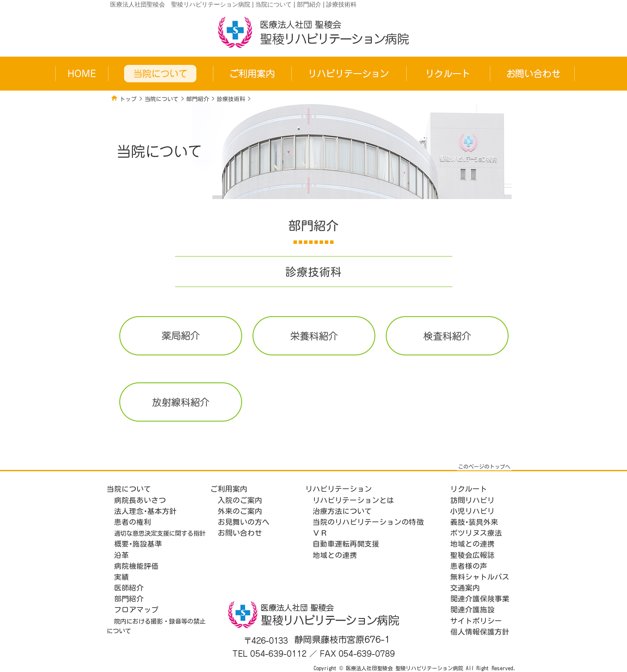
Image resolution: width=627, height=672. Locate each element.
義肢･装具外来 (474, 522)
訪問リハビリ (472, 500)
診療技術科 (231, 99)
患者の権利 (133, 522)
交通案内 (465, 588)
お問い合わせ (240, 533)
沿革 (121, 555)
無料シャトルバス (480, 577)
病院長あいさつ (140, 500)
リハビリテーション (339, 489)
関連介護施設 (472, 610)
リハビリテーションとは (353, 500)
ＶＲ (320, 533)
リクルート (469, 489)
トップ (128, 99)
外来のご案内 (240, 511)
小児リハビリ (472, 511)
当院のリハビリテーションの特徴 (368, 522)
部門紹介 (198, 99)
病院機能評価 (136, 566)
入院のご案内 (240, 500)
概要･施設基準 (138, 544)
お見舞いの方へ (244, 522)
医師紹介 (129, 588)
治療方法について (342, 511)
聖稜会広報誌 (472, 555)
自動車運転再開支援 (346, 544)
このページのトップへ (484, 466)
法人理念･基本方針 (145, 511)
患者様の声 (469, 566)
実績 (121, 577)
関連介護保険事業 (480, 599)
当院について (162, 99)
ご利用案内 (229, 489)
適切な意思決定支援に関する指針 (160, 533)
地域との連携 (335, 555)
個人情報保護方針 (480, 632)
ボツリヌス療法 (476, 533)
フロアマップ (136, 610)
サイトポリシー (476, 621)
